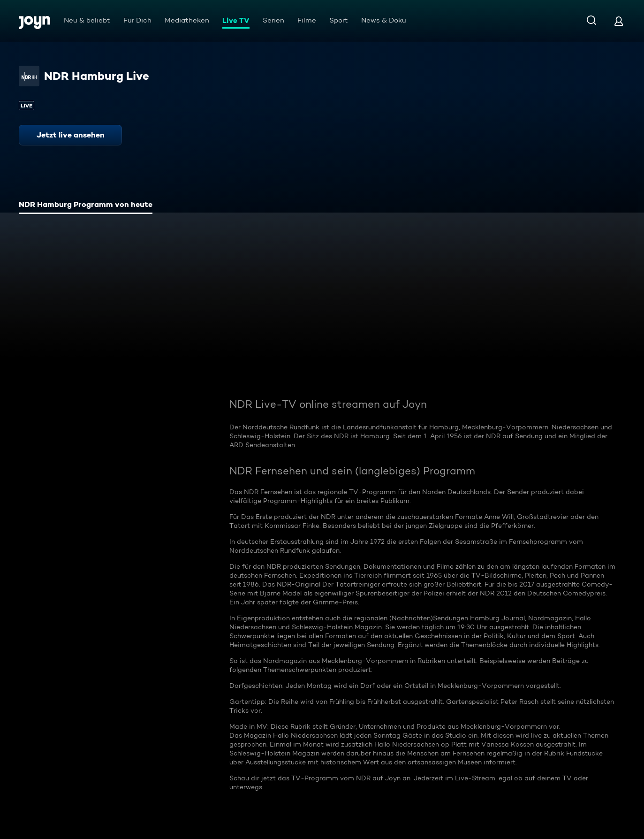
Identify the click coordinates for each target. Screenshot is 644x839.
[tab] (86, 206)
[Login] (619, 21)
